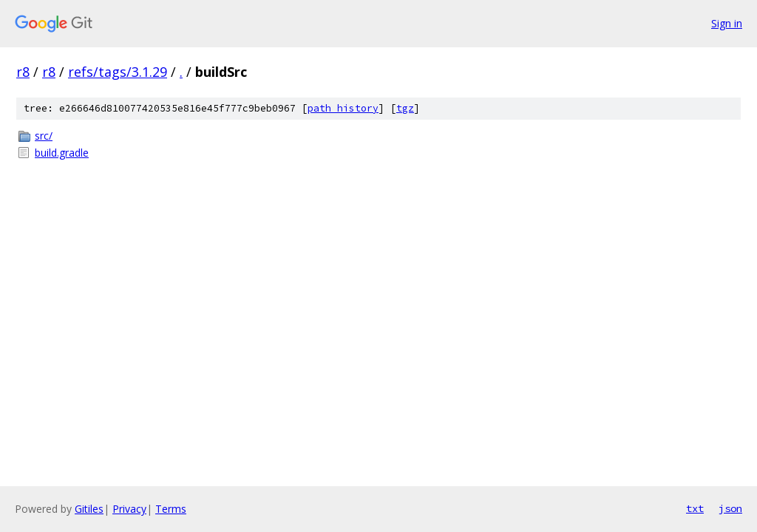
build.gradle (62, 153)
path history (343, 108)
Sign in (727, 23)
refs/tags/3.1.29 (118, 72)
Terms (171, 509)
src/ (44, 136)
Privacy (129, 509)
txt (695, 508)
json (730, 508)
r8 (23, 72)
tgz (405, 108)
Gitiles (89, 509)
